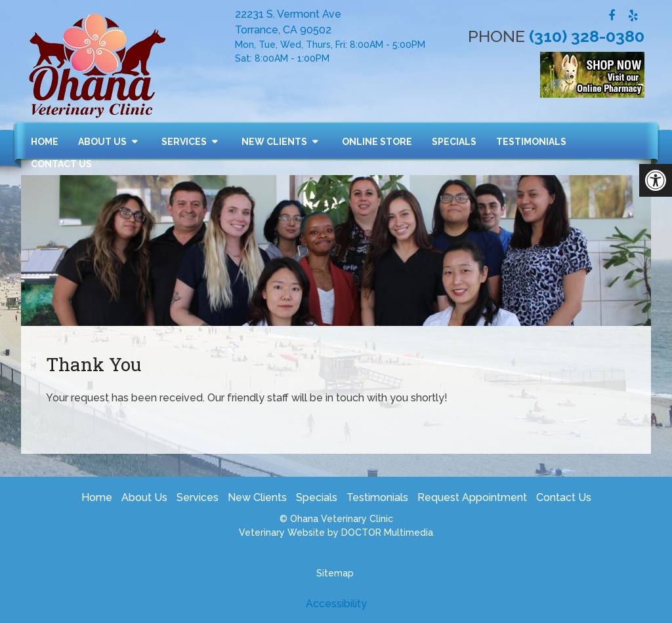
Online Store (377, 142)
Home (45, 142)
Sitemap (335, 573)
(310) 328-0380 (587, 36)
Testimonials (531, 142)
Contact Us (61, 164)
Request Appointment (472, 497)
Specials (454, 142)
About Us (102, 142)
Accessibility (336, 604)
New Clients (274, 142)
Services (184, 142)
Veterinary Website (282, 533)
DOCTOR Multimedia (387, 533)
